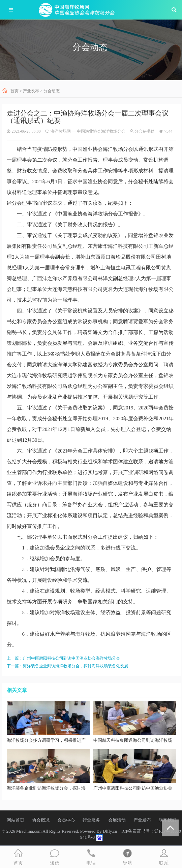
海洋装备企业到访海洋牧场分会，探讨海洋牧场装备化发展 (75, 666)
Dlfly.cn (110, 831)
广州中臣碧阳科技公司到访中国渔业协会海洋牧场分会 (71, 658)
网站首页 (16, 820)
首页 (14, 91)
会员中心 (66, 820)
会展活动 (117, 820)
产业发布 (31, 91)
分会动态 (52, 91)
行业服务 (91, 820)
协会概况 (41, 820)
